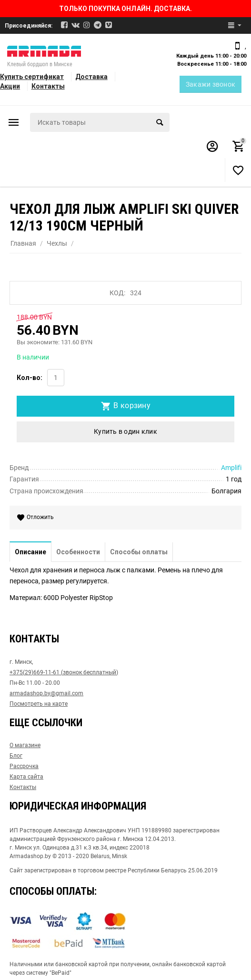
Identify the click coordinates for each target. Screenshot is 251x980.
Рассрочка (24, 766)
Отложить (37, 518)
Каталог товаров (14, 122)
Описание (30, 552)
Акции (10, 86)
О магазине (25, 745)
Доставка (91, 77)
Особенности (78, 552)
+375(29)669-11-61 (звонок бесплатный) (64, 672)
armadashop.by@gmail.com (46, 693)
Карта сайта (26, 777)
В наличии (33, 357)
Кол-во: (30, 378)
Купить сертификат (32, 77)
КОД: (117, 293)
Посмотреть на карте (39, 704)
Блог (16, 756)
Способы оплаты (139, 552)
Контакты (48, 86)
